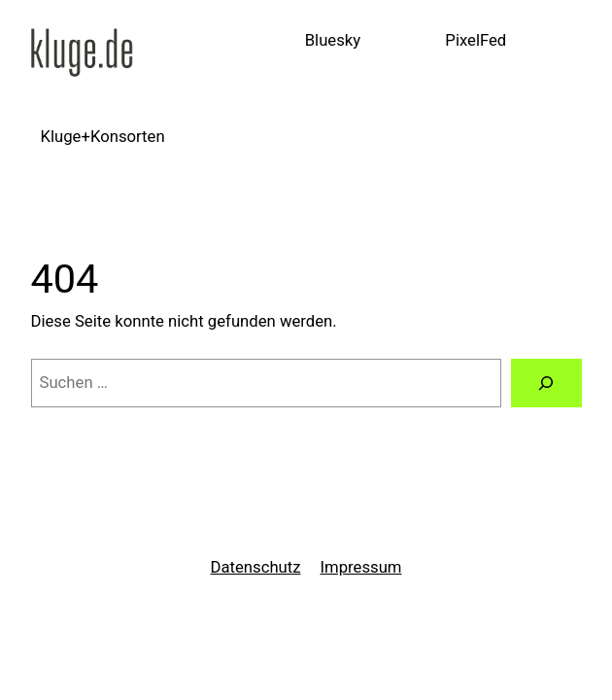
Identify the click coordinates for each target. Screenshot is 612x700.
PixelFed (476, 40)
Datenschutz (256, 567)
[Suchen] (546, 383)
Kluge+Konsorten (103, 137)
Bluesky (333, 40)
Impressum (361, 567)
